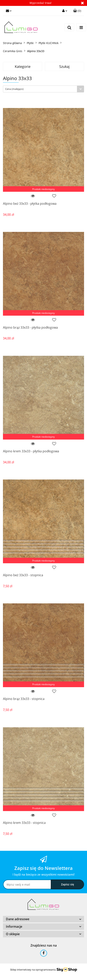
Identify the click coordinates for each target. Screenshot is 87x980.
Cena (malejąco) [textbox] (14, 89)
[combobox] (43, 89)
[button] (77, 11)
